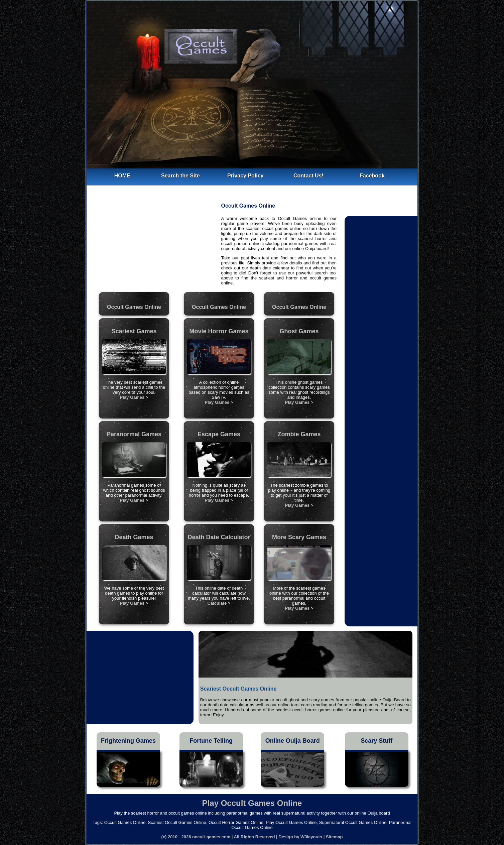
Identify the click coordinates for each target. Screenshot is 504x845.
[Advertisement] (154, 244)
